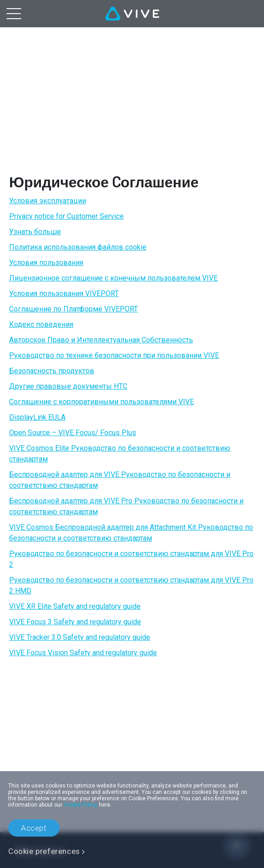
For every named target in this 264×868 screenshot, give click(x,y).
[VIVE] (132, 14)
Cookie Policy (81, 805)
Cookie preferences (44, 851)
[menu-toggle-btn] (14, 14)
